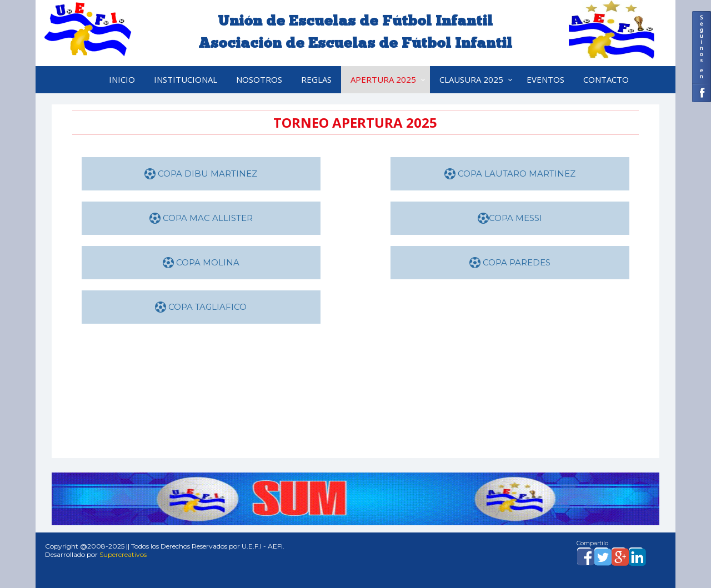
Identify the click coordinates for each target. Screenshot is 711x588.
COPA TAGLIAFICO (201, 307)
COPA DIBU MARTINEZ (201, 174)
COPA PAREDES (510, 262)
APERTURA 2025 (383, 79)
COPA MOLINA (201, 262)
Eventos (545, 79)
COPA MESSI (510, 218)
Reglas (316, 79)
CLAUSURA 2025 (471, 79)
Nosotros (259, 79)
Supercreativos (123, 554)
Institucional (186, 79)
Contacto (606, 79)
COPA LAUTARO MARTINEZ (510, 174)
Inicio (122, 79)
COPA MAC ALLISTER (201, 218)
